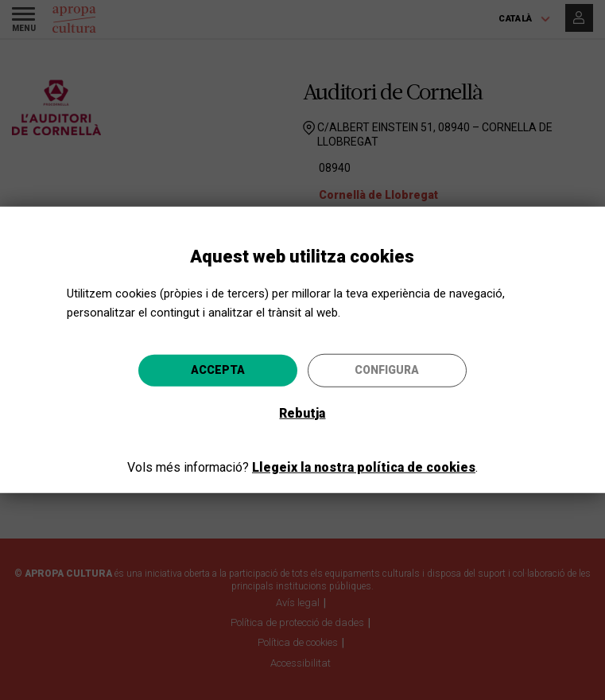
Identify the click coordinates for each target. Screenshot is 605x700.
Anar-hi (430, 436)
